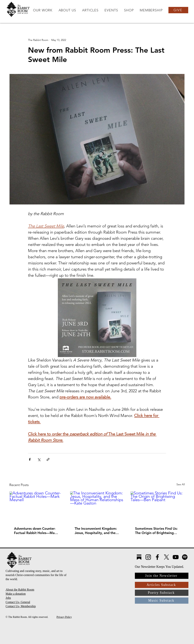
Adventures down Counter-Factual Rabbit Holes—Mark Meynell (36, 531)
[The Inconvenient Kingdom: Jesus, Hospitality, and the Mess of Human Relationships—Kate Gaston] (97, 507)
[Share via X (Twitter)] (39, 459)
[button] (43, 10)
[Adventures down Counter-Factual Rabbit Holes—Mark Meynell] (36, 507)
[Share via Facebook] (30, 459)
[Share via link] (48, 459)
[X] (166, 557)
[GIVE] (178, 10)
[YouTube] (176, 557)
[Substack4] (139, 557)
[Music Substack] (162, 601)
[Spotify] (185, 557)
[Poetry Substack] (162, 593)
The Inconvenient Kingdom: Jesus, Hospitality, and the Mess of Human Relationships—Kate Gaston (96, 531)
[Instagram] (148, 557)
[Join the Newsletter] (162, 576)
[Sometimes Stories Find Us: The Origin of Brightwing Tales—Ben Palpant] (158, 507)
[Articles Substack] (162, 585)
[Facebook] (157, 557)
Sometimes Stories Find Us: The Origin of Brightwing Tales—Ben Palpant (156, 531)
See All (181, 484)
